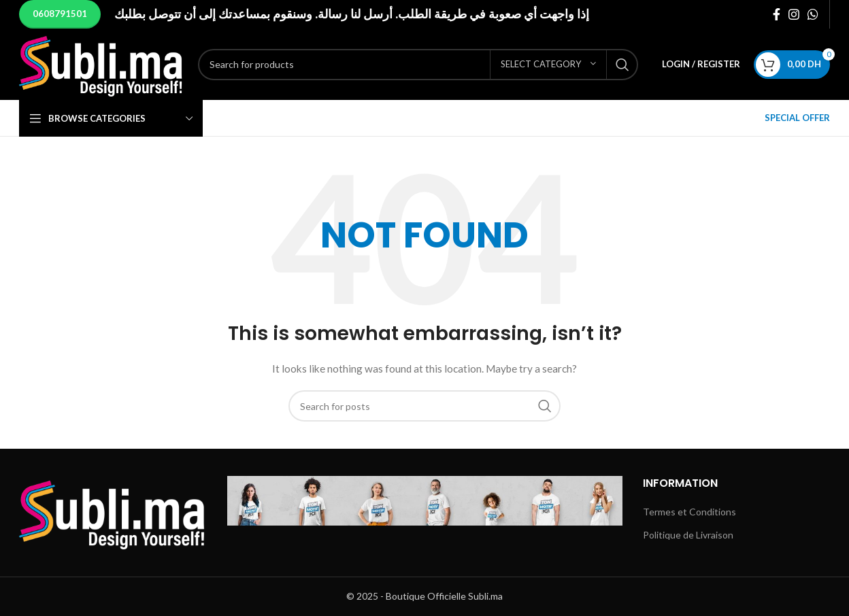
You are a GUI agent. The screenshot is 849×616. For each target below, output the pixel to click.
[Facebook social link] (777, 14)
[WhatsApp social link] (813, 14)
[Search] (418, 65)
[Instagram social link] (794, 14)
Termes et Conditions (689, 512)
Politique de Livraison (688, 535)
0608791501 (60, 14)
